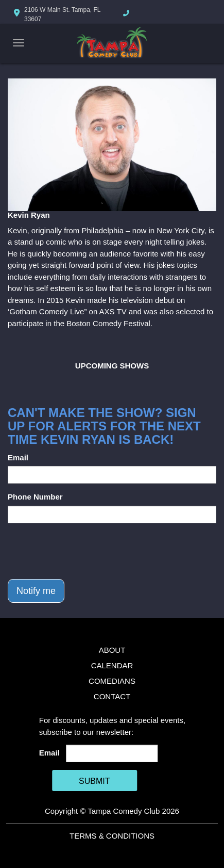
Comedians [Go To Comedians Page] (112, 681)
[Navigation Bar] (19, 43)
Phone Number (35, 497)
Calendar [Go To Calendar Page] (112, 665)
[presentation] (86, 551)
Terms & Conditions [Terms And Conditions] (112, 836)
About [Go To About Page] (112, 650)
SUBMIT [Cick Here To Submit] (94, 781)
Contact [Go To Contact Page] (112, 696)
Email (18, 457)
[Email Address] (112, 753)
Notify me (36, 591)
